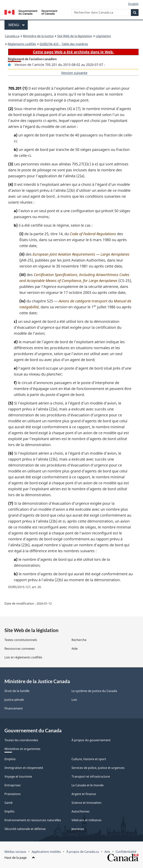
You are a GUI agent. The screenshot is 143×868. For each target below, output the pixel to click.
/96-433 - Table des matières (64, 44)
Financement (14, 708)
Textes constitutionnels (21, 640)
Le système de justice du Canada (94, 691)
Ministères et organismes (22, 749)
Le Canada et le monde (88, 785)
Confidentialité (126, 852)
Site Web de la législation (75, 36)
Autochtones (81, 811)
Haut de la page (20, 858)
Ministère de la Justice (38, 36)
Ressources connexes (20, 649)
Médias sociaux (15, 852)
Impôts (9, 811)
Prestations (13, 794)
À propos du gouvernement (91, 740)
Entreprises (13, 785)
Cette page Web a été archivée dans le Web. (73, 52)
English (133, 4)
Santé (8, 803)
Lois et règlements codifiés (23, 657)
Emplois (10, 759)
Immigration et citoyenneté (24, 768)
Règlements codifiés (22, 44)
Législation (103, 36)
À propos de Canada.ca (83, 852)
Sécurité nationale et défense (25, 829)
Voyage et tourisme (18, 776)
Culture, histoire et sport (89, 759)
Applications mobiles (46, 852)
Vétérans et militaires (86, 820)
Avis (107, 852)
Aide (75, 649)
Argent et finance (84, 794)
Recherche (79, 640)
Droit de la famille (17, 691)
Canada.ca (12, 36)
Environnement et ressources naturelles (33, 820)
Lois (74, 700)
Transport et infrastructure (91, 776)
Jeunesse (78, 829)
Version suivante (74, 73)
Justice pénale (14, 700)
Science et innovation (86, 803)
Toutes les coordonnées (21, 740)
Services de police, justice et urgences (98, 768)
